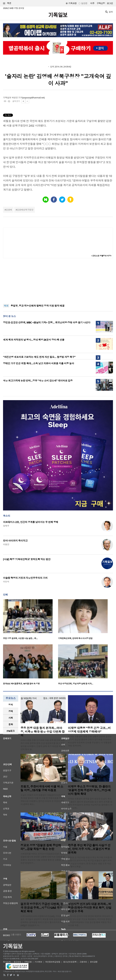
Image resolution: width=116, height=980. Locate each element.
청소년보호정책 (70, 962)
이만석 (6, 582)
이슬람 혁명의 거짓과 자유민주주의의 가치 (25, 578)
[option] (31, 620)
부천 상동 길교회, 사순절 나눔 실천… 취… (20, 638)
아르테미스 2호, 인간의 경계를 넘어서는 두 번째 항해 (31, 522)
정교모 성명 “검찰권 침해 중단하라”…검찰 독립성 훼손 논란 (41, 847)
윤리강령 (94, 962)
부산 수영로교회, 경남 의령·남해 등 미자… (76, 684)
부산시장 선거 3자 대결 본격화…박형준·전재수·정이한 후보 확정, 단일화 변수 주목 (90, 908)
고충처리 (83, 962)
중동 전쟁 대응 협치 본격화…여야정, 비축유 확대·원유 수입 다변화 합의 (43, 732)
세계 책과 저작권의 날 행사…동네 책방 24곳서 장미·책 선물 (34, 340)
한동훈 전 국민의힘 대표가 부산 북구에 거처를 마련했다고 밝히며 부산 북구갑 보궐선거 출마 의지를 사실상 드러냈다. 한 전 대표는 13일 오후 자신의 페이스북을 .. (90, 862)
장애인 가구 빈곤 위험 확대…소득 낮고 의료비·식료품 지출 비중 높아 (39, 363)
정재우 (6, 526)
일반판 (84, 3)
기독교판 (73, 3)
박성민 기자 (17, 98)
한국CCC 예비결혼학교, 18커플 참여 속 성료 (21, 684)
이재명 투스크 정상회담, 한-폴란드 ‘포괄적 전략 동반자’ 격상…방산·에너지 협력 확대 (89, 790)
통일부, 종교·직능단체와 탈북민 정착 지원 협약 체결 (38, 306)
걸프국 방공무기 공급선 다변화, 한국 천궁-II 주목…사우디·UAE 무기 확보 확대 (42, 908)
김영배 (9, 210)
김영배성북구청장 (25, 210)
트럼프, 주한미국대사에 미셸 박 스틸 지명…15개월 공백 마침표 (42, 788)
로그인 (110, 3)
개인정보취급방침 (53, 962)
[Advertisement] (58, 281)
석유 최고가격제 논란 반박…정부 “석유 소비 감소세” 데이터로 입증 (38, 381)
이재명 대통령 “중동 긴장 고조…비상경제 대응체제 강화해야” (89, 730)
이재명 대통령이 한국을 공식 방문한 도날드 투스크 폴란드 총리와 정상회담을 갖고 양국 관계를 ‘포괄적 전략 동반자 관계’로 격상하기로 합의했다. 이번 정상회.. (90, 803)
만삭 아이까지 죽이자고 (15, 541)
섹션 (7, 3)
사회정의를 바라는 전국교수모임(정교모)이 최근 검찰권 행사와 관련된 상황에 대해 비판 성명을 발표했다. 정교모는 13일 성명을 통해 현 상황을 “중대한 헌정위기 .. (43, 858)
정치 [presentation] (11, 705)
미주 (92, 3)
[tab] (11, 705)
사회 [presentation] (11, 718)
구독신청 (101, 3)
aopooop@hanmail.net (34, 98)
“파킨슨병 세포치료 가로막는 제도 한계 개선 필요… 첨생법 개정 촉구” (39, 357)
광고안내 (17, 962)
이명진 (6, 544)
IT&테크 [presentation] (11, 731)
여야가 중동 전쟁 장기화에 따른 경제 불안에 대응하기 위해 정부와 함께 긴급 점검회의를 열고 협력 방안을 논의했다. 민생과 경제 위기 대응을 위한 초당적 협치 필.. (43, 745)
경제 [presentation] (11, 711)
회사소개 (7, 962)
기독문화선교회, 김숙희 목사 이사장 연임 (75, 638)
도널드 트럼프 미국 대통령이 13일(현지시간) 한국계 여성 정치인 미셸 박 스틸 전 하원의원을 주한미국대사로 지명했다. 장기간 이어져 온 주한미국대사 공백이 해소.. (43, 800)
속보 (6, 306)
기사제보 (38, 962)
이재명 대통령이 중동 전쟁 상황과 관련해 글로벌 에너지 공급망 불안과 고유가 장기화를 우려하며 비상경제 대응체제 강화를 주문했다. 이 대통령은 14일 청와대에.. (90, 741)
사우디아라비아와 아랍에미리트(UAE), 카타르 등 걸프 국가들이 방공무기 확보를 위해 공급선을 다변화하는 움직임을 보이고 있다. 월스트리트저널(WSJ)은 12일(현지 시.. (42, 921)
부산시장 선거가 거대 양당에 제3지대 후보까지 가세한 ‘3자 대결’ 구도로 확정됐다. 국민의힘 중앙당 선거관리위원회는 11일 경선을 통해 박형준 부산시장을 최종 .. (90, 921)
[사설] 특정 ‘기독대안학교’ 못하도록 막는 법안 (27, 559)
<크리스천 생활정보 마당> (101, 256)
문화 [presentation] (11, 724)
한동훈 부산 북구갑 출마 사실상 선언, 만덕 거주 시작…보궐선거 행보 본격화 (89, 849)
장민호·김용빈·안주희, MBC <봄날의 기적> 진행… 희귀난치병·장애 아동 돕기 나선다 (47, 322)
